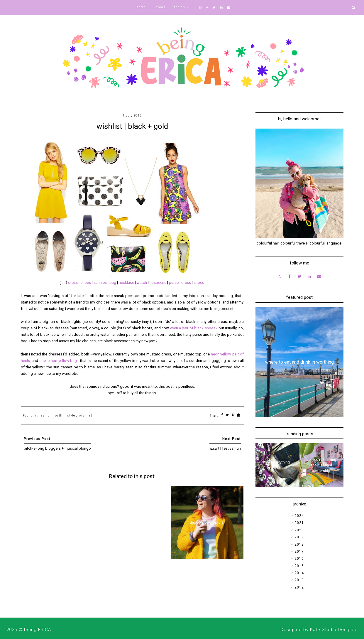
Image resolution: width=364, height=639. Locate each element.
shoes (86, 283)
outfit (59, 415)
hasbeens (158, 283)
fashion (46, 415)
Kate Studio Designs (333, 630)
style (71, 415)
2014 (299, 573)
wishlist (85, 415)
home (141, 7)
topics (180, 7)
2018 (299, 544)
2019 (299, 537)
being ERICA (38, 630)
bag (113, 283)
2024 (299, 516)
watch (142, 283)
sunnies (101, 283)
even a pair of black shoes (193, 328)
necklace (127, 283)
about (161, 7)
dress (73, 283)
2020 (299, 530)
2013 (299, 580)
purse (174, 283)
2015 (299, 566)
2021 (299, 523)
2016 (299, 559)
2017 (299, 552)
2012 (299, 587)
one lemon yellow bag (58, 361)
